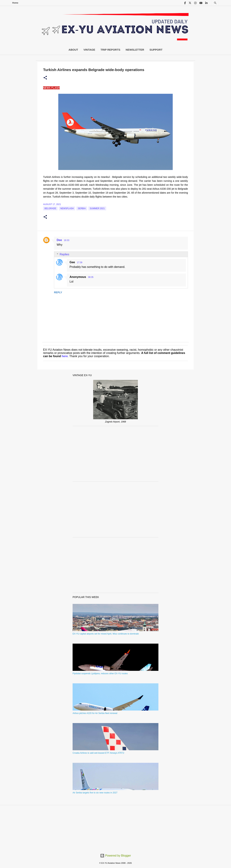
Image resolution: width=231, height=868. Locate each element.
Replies (64, 254)
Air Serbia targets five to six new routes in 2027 (95, 793)
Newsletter (135, 50)
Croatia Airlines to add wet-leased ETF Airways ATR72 (98, 753)
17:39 (80, 262)
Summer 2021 (97, 208)
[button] (45, 78)
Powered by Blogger (116, 856)
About (73, 50)
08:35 (91, 277)
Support (156, 50)
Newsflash (67, 208)
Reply (58, 292)
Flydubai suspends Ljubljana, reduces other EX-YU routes (100, 674)
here (65, 356)
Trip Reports (110, 50)
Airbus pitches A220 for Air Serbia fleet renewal (95, 713)
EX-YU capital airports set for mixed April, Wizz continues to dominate (106, 634)
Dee (59, 240)
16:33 (67, 240)
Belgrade (50, 208)
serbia (82, 208)
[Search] (215, 3)
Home (15, 3)
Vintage (89, 50)
